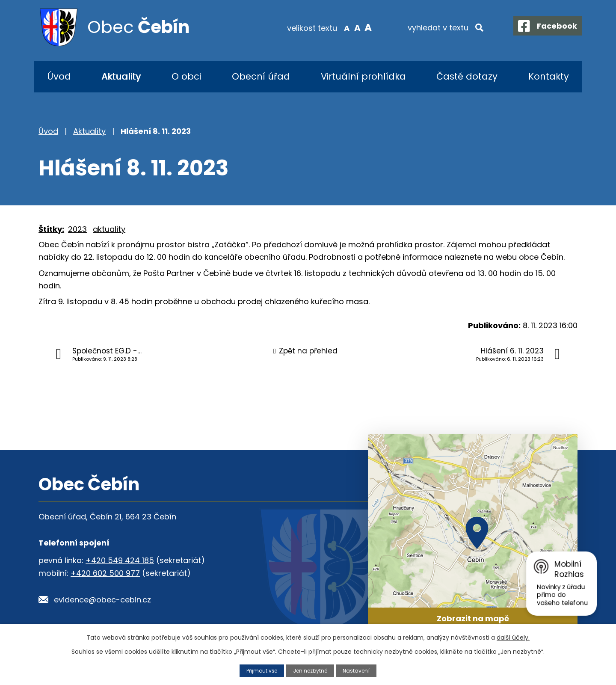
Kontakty (549, 76)
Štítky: (51, 229)
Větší (362, 27)
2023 (77, 229)
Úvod (59, 76)
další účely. (513, 638)
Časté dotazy (467, 76)
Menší (340, 27)
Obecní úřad (261, 76)
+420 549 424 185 (120, 560)
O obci (186, 76)
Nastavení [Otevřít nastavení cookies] (359, 670)
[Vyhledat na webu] (438, 28)
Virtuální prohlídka (363, 76)
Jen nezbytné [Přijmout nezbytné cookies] (311, 670)
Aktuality (121, 76)
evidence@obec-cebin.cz (102, 600)
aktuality (109, 229)
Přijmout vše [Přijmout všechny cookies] (260, 670)
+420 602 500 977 (105, 573)
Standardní (351, 27)
